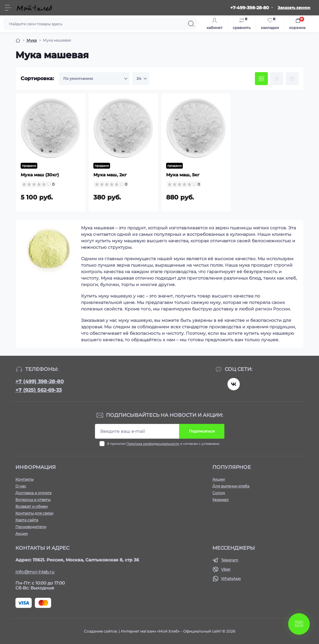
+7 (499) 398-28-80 (40, 381)
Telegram (230, 560)
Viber (226, 569)
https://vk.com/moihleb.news (234, 384)
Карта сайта (27, 520)
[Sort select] (94, 79)
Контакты (25, 479)
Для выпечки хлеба (231, 486)
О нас (21, 486)
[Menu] (8, 8)
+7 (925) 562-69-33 (39, 390)
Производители (31, 527)
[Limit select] (141, 79)
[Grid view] (261, 79)
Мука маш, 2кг (110, 175)
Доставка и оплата (33, 493)
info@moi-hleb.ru (35, 572)
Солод (219, 493)
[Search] (191, 24)
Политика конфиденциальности (153, 444)
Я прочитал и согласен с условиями (163, 444)
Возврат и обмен (32, 506)
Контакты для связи (34, 513)
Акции (22, 533)
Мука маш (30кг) (40, 175)
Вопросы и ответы (33, 500)
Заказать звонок (294, 8)
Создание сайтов (100, 631)
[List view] (277, 79)
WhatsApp (231, 578)
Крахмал (221, 500)
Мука (32, 40)
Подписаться (202, 431)
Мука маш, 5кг (183, 175)
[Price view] (292, 79)
